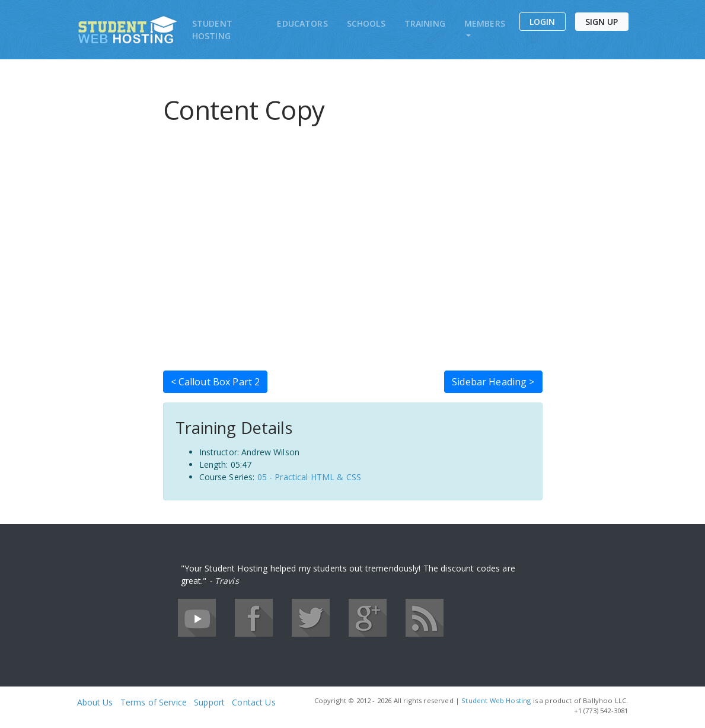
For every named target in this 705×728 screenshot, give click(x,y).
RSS (425, 618)
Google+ (368, 618)
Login (543, 22)
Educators (302, 23)
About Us (95, 702)
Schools (366, 23)
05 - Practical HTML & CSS (310, 477)
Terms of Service (154, 702)
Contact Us (253, 702)
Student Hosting (212, 30)
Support (209, 702)
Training (425, 23)
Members (485, 23)
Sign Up (602, 22)
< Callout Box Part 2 (216, 382)
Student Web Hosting (496, 700)
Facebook (254, 618)
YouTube (197, 618)
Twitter (311, 618)
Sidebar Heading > (493, 382)
